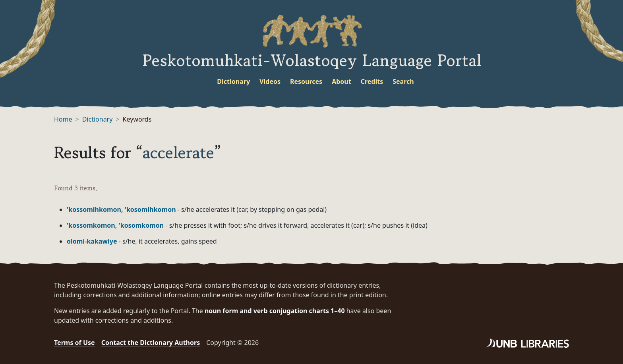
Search (403, 81)
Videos (270, 81)
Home (63, 119)
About (341, 81)
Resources (306, 81)
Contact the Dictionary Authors (151, 343)
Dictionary (233, 81)
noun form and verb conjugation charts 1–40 (275, 311)
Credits (372, 81)
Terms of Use (74, 343)
